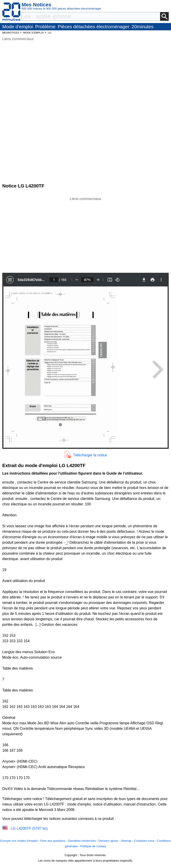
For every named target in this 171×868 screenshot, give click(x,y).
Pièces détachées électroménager (94, 27)
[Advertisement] (86, 234)
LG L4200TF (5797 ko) (29, 828)
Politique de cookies (93, 846)
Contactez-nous (144, 841)
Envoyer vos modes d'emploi (19, 841)
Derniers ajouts (108, 841)
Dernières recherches (82, 841)
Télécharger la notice (90, 455)
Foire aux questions (53, 841)
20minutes (143, 27)
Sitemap (126, 841)
